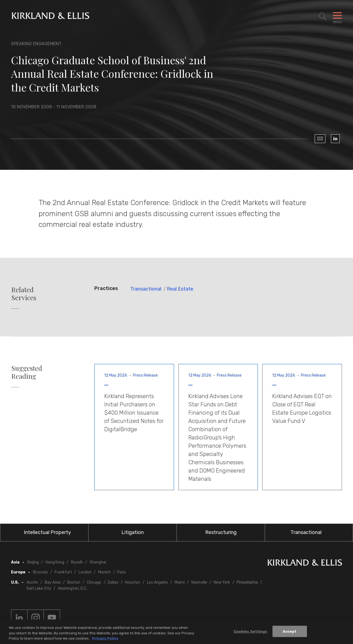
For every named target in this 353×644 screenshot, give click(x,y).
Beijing (33, 562)
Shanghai (98, 562)
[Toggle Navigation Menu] (337, 17)
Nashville (199, 582)
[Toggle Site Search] (323, 17)
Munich (104, 572)
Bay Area (53, 582)
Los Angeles (157, 582)
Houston (133, 582)
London (85, 572)
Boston (74, 582)
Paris (122, 572)
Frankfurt (63, 572)
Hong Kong (55, 562)
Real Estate (180, 289)
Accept (290, 631)
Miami (180, 582)
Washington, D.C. (73, 588)
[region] (176, 632)
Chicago (94, 582)
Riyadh (77, 562)
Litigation (133, 532)
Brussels (41, 572)
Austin (32, 582)
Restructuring (221, 532)
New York (222, 582)
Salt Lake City (39, 588)
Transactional (146, 289)
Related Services (24, 294)
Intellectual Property (47, 532)
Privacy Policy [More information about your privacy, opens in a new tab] (105, 638)
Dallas (113, 582)
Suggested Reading (27, 372)
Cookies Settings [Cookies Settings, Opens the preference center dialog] (251, 631)
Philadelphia (247, 582)
